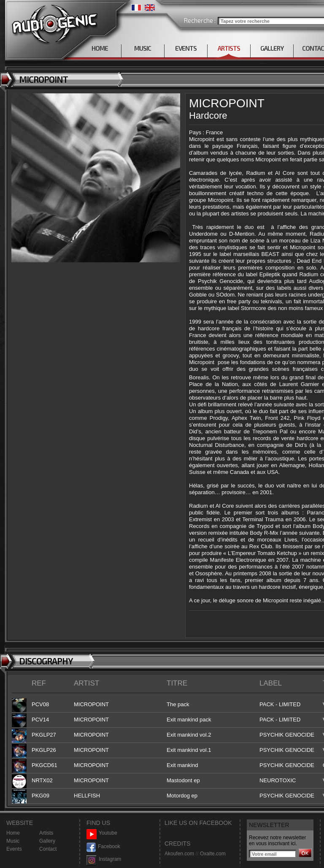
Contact (48, 849)
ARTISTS (229, 48)
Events (14, 849)
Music (13, 841)
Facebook (103, 847)
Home (13, 833)
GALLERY (272, 48)
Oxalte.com (213, 854)
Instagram (104, 859)
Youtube (102, 833)
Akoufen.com (179, 854)
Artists (46, 833)
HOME (100, 48)
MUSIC (143, 48)
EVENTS (186, 48)
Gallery (47, 841)
